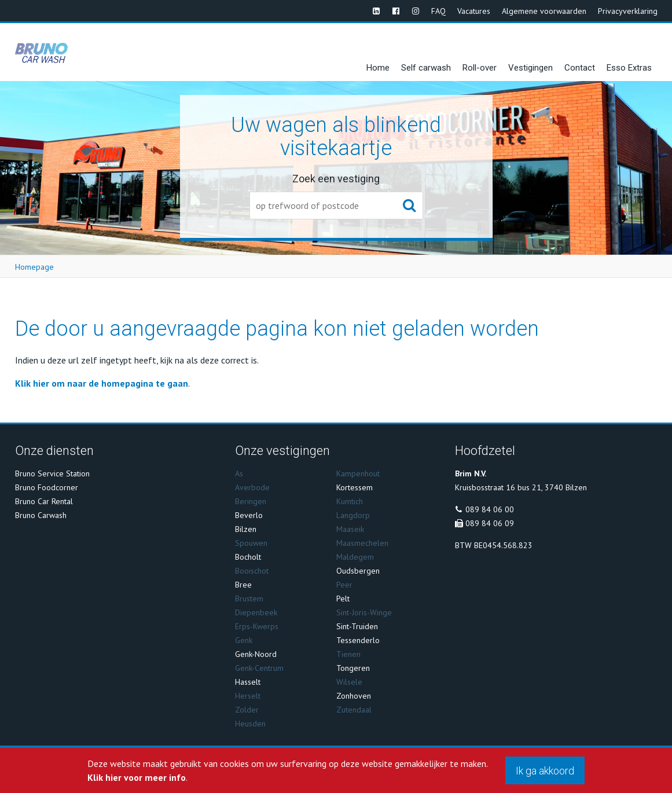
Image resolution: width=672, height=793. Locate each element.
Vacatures (474, 11)
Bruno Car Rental (44, 501)
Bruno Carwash (41, 515)
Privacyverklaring (628, 11)
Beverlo (249, 515)
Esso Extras (629, 68)
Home (378, 68)
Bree (243, 585)
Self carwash (426, 68)
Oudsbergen (358, 571)
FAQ (438, 11)
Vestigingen (530, 68)
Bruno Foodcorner (47, 487)
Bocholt (248, 557)
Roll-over (480, 68)
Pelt (343, 599)
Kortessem (355, 487)
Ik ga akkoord (545, 771)
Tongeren (353, 668)
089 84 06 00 (490, 509)
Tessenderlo (358, 640)
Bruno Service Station (52, 473)
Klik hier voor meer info (137, 777)
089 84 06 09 (490, 523)
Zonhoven (354, 696)
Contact (580, 68)
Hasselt (248, 682)
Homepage (34, 267)
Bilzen (246, 529)
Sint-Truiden (357, 626)
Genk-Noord (256, 654)
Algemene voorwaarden (544, 11)
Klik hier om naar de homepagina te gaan (102, 383)
